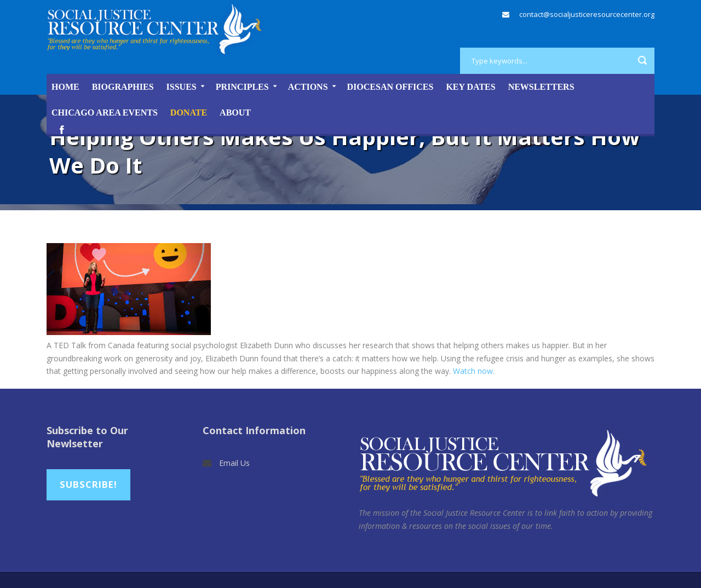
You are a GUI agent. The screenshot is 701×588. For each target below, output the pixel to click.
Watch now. (474, 371)
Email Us (234, 463)
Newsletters (541, 87)
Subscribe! (88, 484)
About (235, 113)
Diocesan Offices (390, 87)
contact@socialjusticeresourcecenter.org (587, 14)
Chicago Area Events (105, 113)
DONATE (189, 113)
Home (65, 87)
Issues (182, 87)
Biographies (123, 87)
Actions (308, 87)
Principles (242, 87)
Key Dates (470, 87)
